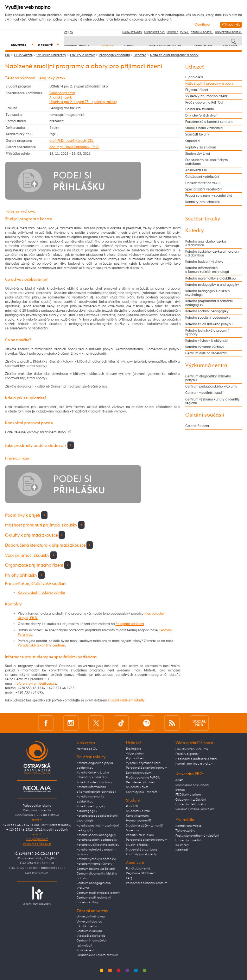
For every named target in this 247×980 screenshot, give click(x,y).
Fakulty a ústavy (82, 55)
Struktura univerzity (51, 55)
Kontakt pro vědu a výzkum (194, 764)
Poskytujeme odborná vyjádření (197, 836)
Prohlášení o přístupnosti (192, 785)
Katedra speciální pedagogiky (208, 318)
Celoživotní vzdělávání (202, 177)
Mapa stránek (132, 32)
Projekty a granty (187, 754)
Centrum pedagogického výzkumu (211, 387)
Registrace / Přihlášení (141, 873)
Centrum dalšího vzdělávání (206, 353)
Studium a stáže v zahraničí (144, 826)
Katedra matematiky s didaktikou (210, 279)
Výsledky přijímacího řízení (206, 96)
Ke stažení (182, 845)
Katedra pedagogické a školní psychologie (208, 293)
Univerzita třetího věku (202, 183)
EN (71, 32)
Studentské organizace (142, 850)
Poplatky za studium (201, 147)
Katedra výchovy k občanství (207, 341)
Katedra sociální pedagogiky (207, 311)
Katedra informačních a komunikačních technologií (207, 270)
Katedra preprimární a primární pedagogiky (209, 303)
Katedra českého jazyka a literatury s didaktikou (212, 254)
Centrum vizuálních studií (204, 393)
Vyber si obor (135, 754)
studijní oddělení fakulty (126, 700)
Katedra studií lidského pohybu (41, 593)
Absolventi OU (196, 170)
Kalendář (182, 850)
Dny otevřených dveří (201, 116)
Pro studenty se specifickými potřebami (207, 162)
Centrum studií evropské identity (98, 893)
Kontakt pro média (188, 826)
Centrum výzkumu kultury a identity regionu (212, 401)
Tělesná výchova (62, 93)
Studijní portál (202, 32)
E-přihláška (194, 77)
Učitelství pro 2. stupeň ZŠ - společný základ (83, 102)
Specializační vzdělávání (204, 189)
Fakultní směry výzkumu (192, 749)
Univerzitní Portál (228, 32)
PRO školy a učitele (188, 795)
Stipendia (192, 141)
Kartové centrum (88, 950)
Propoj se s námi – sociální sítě (209, 196)
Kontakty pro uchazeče (203, 202)
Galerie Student (197, 426)
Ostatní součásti (205, 415)
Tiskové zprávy (185, 831)
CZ (66, 32)
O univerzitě (23, 55)
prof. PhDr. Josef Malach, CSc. (72, 141)
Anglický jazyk (61, 98)
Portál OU (133, 806)
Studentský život (198, 154)
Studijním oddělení (130, 624)
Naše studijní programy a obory (174, 55)
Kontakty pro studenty (141, 854)
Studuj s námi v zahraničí (204, 128)
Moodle (172, 32)
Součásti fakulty (197, 135)
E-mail (185, 32)
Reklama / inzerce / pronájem (195, 809)
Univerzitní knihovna (91, 917)
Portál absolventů (138, 869)
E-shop (180, 790)
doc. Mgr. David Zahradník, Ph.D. (74, 147)
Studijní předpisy (137, 845)
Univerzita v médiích (189, 840)
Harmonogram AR (139, 821)
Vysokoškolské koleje (91, 936)
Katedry (195, 231)
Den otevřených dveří (140, 782)
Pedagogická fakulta (114, 55)
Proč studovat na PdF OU (204, 103)
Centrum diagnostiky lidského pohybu (208, 378)
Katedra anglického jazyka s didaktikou (206, 243)
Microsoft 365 (154, 32)
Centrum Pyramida (89, 931)
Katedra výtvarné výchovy (205, 347)
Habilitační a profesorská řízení (196, 759)
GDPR (179, 780)
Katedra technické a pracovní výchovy (207, 333)
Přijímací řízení (197, 90)
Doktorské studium (199, 109)
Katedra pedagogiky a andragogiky (212, 285)
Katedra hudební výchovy (204, 262)
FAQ (129, 878)
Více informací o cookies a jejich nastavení (139, 20)
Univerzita (22, 45)
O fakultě (48, 45)
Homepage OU (87, 749)
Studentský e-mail (138, 811)
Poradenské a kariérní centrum (41, 646)
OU (8, 55)
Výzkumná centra (206, 366)
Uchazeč (140, 55)
